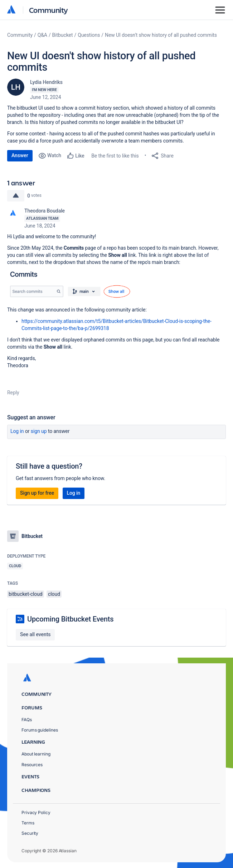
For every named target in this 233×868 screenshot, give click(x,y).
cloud (54, 594)
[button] (115, 285)
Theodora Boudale (45, 211)
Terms (28, 823)
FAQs (27, 720)
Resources (32, 765)
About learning (36, 754)
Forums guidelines (40, 730)
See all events (35, 634)
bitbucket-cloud (26, 594)
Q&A (42, 35)
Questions (89, 35)
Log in (17, 431)
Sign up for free (37, 493)
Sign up (39, 431)
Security (30, 833)
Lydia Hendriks (46, 82)
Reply (13, 393)
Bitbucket (63, 35)
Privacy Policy (36, 812)
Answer (20, 155)
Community (48, 10)
